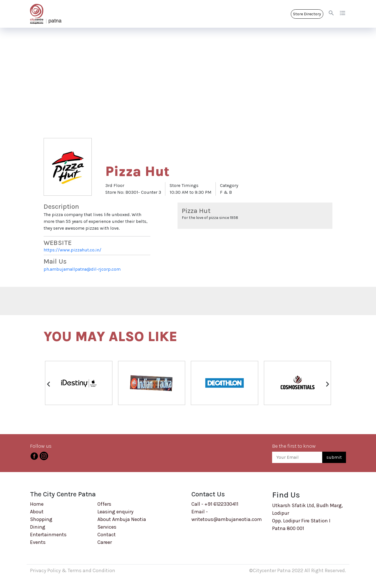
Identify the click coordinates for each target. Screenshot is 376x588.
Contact (107, 535)
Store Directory (307, 14)
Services (107, 527)
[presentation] (49, 384)
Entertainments (48, 535)
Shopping (41, 519)
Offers (104, 504)
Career (105, 542)
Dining (38, 527)
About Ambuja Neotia (122, 519)
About (37, 512)
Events (38, 542)
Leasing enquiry (115, 512)
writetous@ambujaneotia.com (227, 519)
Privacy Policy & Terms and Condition (73, 570)
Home (37, 504)
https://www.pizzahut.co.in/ (72, 250)
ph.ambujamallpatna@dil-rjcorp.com (82, 269)
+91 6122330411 (221, 504)
